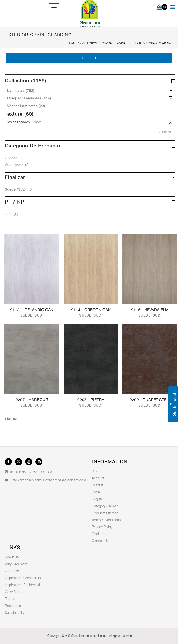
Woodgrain (17, 165)
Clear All (165, 132)
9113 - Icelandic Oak (32, 310)
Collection (12, 571)
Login (96, 492)
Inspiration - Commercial (23, 578)
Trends (10, 599)
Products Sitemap (105, 513)
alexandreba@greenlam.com (64, 480)
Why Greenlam (16, 564)
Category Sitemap (105, 506)
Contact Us (100, 541)
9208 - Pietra (91, 400)
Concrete (16, 158)
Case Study (14, 592)
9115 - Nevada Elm (150, 310)
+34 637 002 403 (39, 472)
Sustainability (15, 612)
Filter (89, 58)
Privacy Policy (102, 527)
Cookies (98, 534)
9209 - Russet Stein (150, 400)
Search (97, 471)
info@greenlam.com (26, 480)
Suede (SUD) (19, 189)
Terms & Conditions (106, 520)
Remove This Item (170, 123)
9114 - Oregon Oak (91, 310)
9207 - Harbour (32, 400)
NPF (12, 214)
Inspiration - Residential (22, 585)
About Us (12, 557)
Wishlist (97, 485)
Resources (13, 606)
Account (98, 478)
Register (98, 499)
